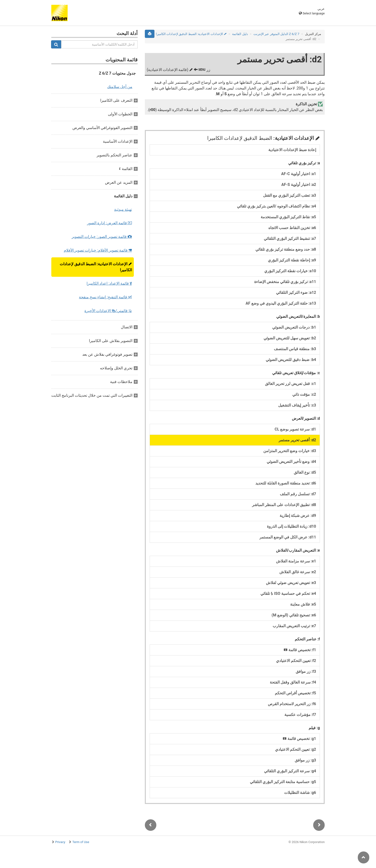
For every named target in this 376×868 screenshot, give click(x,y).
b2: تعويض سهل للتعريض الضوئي (290, 338)
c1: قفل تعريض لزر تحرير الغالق (291, 384)
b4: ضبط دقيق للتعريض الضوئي (291, 360)
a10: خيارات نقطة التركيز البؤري (290, 271)
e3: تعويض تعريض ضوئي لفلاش (291, 583)
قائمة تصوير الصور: (102, 237)
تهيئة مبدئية (123, 210)
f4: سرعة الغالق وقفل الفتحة (293, 682)
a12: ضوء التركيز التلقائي (296, 292)
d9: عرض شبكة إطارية (298, 516)
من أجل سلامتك (120, 87)
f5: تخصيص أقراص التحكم (295, 693)
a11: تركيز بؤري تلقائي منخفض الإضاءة (285, 282)
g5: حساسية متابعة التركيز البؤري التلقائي (283, 782)
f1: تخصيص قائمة (300, 650)
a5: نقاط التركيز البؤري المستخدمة (288, 217)
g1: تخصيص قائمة (299, 739)
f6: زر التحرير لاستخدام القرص (292, 704)
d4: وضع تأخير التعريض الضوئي (291, 462)
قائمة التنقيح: (105, 297)
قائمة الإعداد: (109, 283)
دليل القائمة (240, 34)
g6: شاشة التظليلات (300, 793)
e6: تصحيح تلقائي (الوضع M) (294, 615)
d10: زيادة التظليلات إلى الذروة (291, 526)
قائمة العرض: (109, 223)
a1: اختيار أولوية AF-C (299, 174)
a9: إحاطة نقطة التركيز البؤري (292, 260)
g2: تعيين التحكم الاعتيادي (296, 749)
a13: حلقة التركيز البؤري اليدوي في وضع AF (281, 303)
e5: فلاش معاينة (303, 604)
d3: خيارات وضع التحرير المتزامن (290, 451)
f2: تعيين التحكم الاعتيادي (296, 661)
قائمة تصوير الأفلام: (98, 250)
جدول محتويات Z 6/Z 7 (117, 73)
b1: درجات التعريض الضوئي (294, 327)
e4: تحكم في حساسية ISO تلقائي (288, 593)
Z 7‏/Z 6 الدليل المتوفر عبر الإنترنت (276, 34)
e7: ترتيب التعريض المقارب (294, 626)
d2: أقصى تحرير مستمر (297, 440)
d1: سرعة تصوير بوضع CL (295, 429)
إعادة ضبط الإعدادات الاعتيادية (292, 150)
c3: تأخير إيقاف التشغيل (297, 405)
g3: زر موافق (305, 760)
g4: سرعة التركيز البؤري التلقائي (290, 771)
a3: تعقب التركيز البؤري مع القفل (290, 195)
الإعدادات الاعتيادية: (96, 267)
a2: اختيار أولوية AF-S (299, 185)
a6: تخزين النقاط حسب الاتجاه (292, 228)
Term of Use (81, 842)
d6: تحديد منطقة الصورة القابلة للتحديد (286, 483)
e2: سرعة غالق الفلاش (298, 572)
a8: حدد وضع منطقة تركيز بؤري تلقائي (286, 249)
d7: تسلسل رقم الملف (298, 494)
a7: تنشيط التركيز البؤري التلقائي (290, 239)
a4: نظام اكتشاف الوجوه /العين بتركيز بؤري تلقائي (276, 206)
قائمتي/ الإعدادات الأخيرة (108, 311)
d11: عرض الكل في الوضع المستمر (288, 537)
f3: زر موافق (306, 671)
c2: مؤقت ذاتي (304, 394)
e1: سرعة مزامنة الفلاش (296, 561)
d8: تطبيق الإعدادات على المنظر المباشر (284, 505)
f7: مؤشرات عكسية (300, 715)
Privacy (60, 842)
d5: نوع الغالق (305, 472)
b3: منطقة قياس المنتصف (295, 349)
